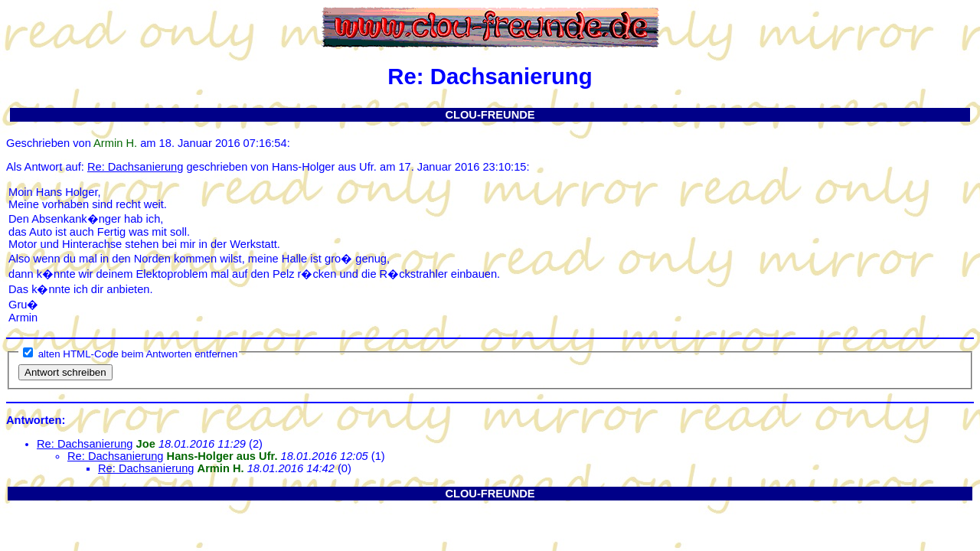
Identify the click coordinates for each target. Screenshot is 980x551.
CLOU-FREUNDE (490, 115)
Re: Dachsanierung (135, 167)
